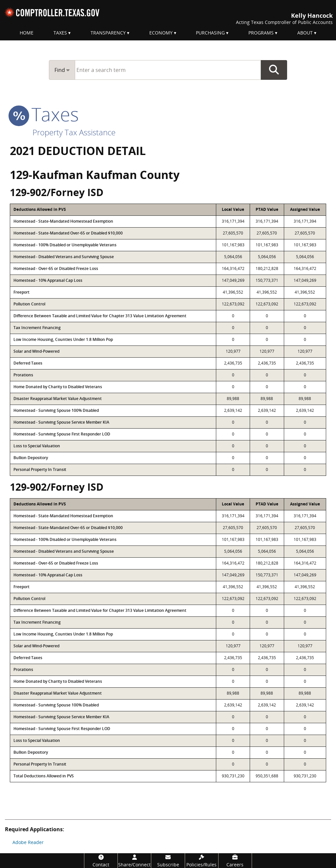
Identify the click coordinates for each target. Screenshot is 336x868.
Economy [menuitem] (161, 33)
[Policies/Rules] (202, 861)
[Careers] (235, 861)
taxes (44, 114)
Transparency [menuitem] (108, 33)
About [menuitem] (305, 33)
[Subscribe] (168, 861)
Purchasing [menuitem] (210, 33)
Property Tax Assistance (74, 132)
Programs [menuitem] (261, 33)
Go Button (274, 70)
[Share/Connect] (134, 861)
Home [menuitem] (27, 33)
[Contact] (101, 861)
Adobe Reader (28, 842)
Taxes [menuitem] (60, 33)
